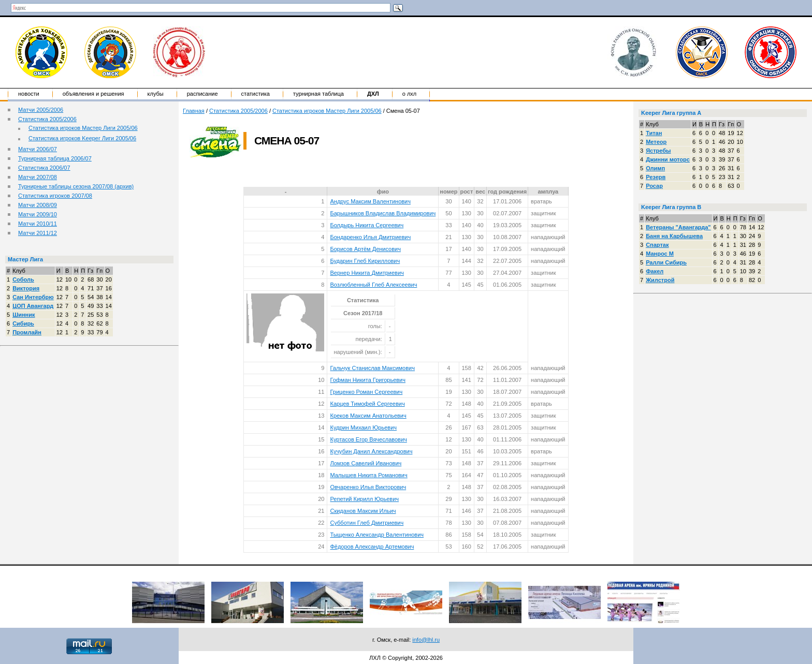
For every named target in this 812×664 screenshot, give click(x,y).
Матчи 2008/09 (38, 205)
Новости (29, 94)
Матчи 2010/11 (38, 224)
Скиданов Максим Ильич (363, 511)
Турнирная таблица (318, 94)
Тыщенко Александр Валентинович (377, 535)
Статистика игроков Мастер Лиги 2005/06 (83, 128)
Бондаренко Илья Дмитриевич (370, 237)
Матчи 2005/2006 (41, 110)
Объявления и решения (93, 94)
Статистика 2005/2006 (47, 119)
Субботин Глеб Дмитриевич (367, 523)
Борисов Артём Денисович (365, 249)
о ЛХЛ (410, 94)
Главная (194, 111)
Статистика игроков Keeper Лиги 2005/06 (82, 138)
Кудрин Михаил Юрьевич (363, 427)
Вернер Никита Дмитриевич (367, 273)
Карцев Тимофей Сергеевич (367, 404)
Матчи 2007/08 (38, 177)
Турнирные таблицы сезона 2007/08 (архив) (76, 186)
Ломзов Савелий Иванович (366, 463)
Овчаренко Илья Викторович (368, 487)
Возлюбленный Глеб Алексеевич (373, 285)
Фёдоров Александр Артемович (372, 547)
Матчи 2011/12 (38, 233)
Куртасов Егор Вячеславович (368, 439)
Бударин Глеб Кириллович (365, 261)
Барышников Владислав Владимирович (383, 213)
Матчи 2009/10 (38, 214)
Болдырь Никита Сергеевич (367, 225)
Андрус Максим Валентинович (370, 201)
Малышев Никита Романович (368, 475)
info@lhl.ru (426, 640)
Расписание (202, 94)
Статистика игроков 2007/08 (55, 196)
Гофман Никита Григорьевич (368, 380)
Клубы (156, 94)
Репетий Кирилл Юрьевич (364, 499)
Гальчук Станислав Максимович (372, 368)
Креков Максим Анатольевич (368, 416)
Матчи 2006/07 (38, 149)
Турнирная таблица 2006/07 (55, 158)
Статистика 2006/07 (44, 168)
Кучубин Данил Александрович (371, 451)
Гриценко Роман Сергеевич (366, 392)
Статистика (256, 94)
